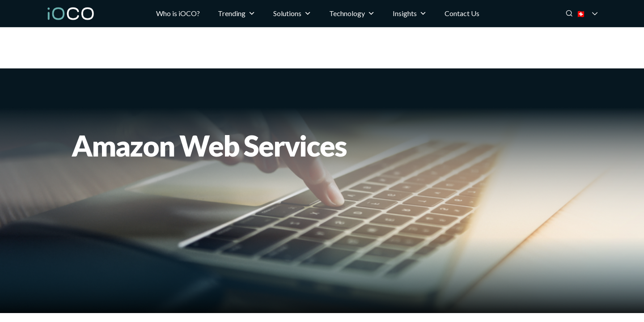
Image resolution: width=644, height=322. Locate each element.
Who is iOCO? (178, 13)
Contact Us (462, 13)
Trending (237, 13)
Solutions (292, 13)
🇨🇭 (593, 14)
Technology (352, 13)
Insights (410, 13)
